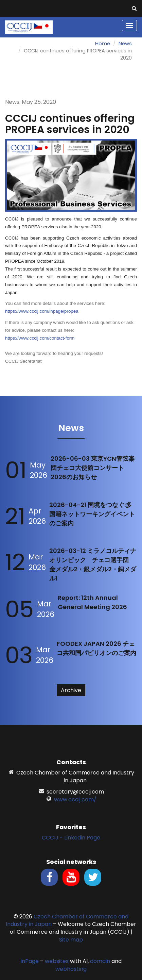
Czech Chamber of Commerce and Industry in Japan (67, 920)
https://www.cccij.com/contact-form (40, 338)
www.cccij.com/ (75, 799)
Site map (71, 940)
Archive (71, 690)
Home (103, 44)
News (125, 44)
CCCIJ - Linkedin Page (71, 838)
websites (57, 961)
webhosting (71, 969)
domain (100, 961)
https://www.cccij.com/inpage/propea (42, 311)
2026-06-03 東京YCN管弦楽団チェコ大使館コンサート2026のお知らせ (93, 468)
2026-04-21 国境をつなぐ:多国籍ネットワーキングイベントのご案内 (92, 514)
